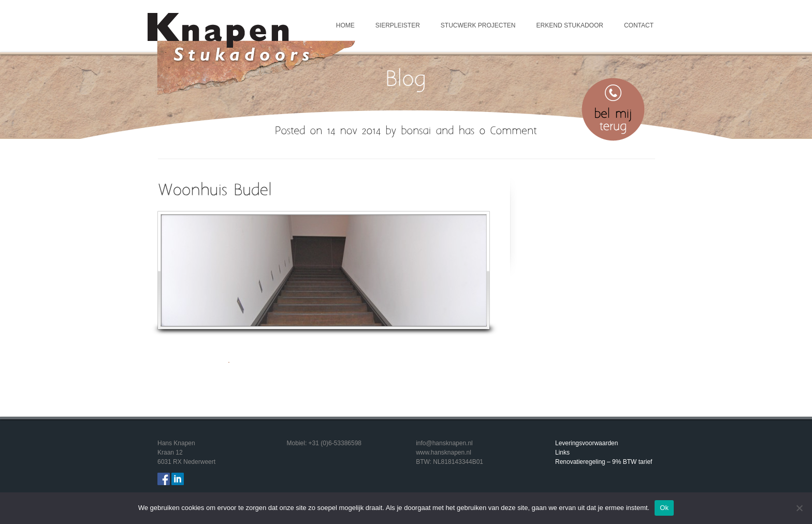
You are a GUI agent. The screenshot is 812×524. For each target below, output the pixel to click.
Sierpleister (398, 25)
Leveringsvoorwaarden (586, 443)
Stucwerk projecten (478, 25)
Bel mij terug (613, 109)
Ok (664, 508)
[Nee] (799, 508)
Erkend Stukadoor (570, 25)
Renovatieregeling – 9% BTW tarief (604, 462)
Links (562, 452)
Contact (639, 25)
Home (345, 25)
